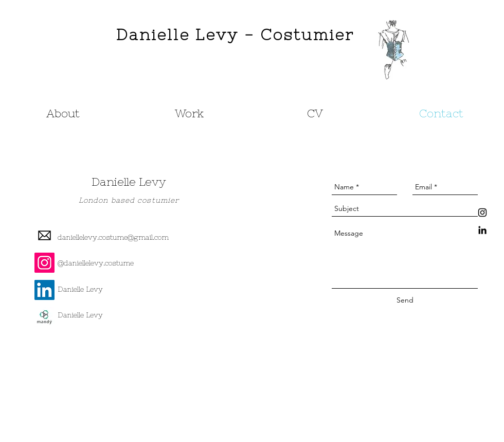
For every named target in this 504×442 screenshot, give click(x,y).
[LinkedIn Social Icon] (44, 290)
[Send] (405, 300)
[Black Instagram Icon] (482, 213)
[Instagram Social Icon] (44, 263)
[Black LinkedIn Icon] (482, 230)
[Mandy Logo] (44, 317)
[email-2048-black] (44, 235)
